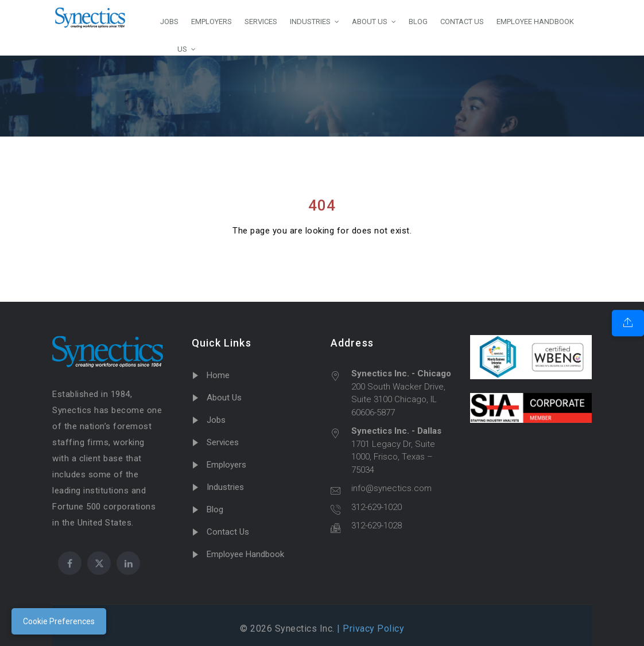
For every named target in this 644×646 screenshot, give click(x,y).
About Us (224, 398)
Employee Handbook (245, 554)
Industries (225, 487)
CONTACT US (462, 22)
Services (223, 442)
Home (218, 375)
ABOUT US (370, 22)
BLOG (418, 22)
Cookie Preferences (59, 621)
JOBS (169, 22)
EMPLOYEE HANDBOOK (535, 22)
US (174, 48)
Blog (215, 509)
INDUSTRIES (310, 22)
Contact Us (228, 532)
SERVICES (261, 22)
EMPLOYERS (212, 22)
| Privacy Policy (370, 629)
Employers (226, 465)
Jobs (216, 420)
